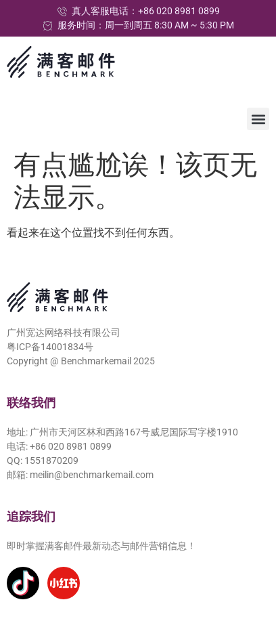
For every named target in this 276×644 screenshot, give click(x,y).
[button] (258, 119)
